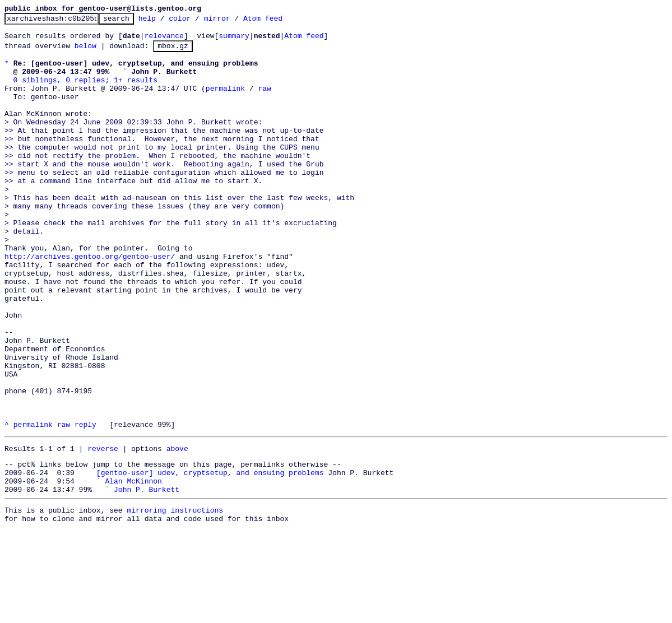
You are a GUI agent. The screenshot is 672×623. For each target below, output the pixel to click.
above (177, 531)
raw (264, 101)
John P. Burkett (147, 578)
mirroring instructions (175, 601)
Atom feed (280, 21)
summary (234, 40)
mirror (235, 21)
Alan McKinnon (133, 568)
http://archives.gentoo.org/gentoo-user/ (90, 303)
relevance (164, 40)
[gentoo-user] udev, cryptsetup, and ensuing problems (210, 558)
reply (85, 505)
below (85, 52)
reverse (103, 531)
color (197, 21)
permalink (225, 101)
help (164, 21)
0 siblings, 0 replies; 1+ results (85, 91)
